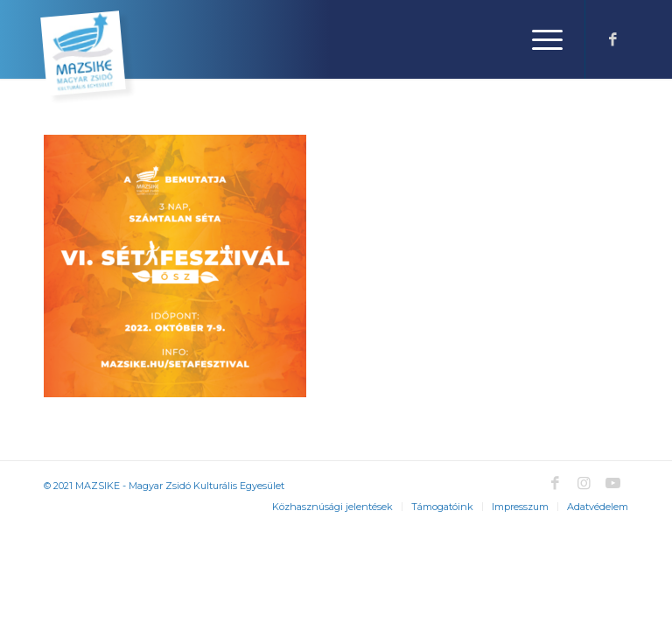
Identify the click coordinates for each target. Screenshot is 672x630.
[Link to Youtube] (612, 483)
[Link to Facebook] (612, 39)
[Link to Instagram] (584, 483)
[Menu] (539, 39)
